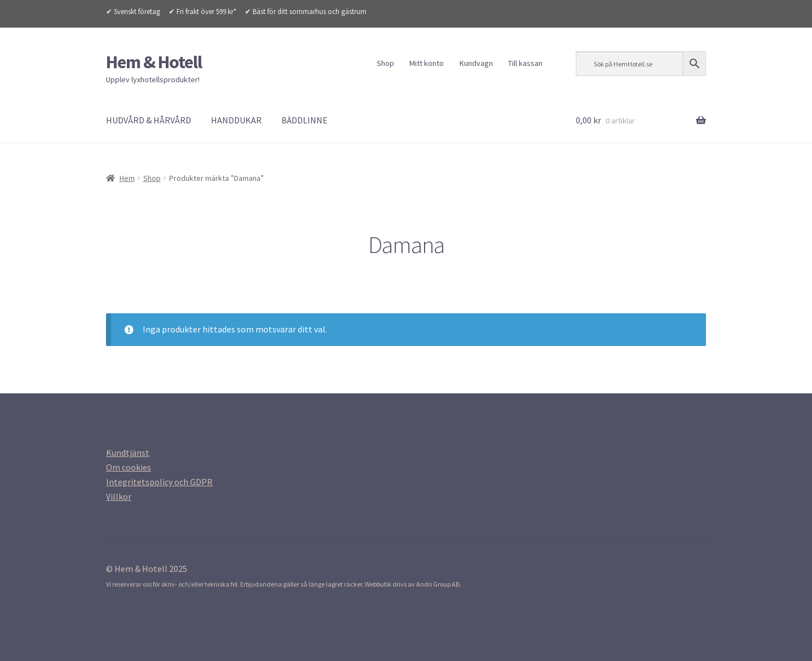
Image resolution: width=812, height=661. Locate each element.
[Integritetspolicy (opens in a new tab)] (159, 482)
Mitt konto (427, 63)
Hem (127, 178)
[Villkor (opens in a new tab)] (119, 496)
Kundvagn (476, 63)
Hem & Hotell (154, 62)
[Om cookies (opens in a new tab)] (129, 467)
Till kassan (525, 63)
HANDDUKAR (236, 120)
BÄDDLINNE (304, 120)
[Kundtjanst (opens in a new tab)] (128, 453)
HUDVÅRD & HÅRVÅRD (149, 120)
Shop (385, 63)
